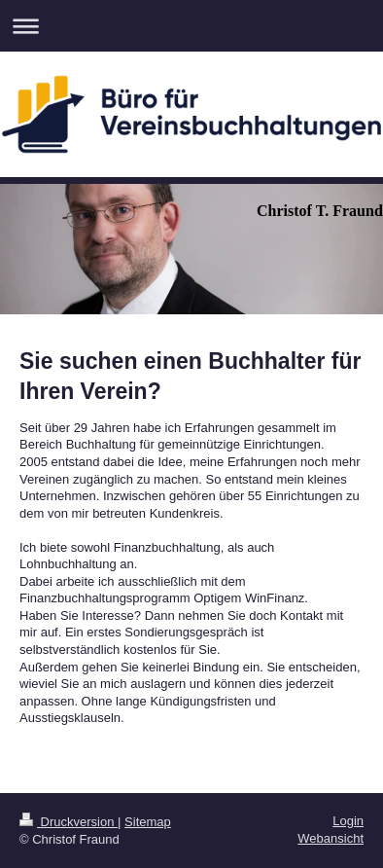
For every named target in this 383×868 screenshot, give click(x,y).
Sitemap (148, 822)
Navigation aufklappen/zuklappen (191, 26)
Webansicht (331, 838)
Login (348, 821)
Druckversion (69, 822)
